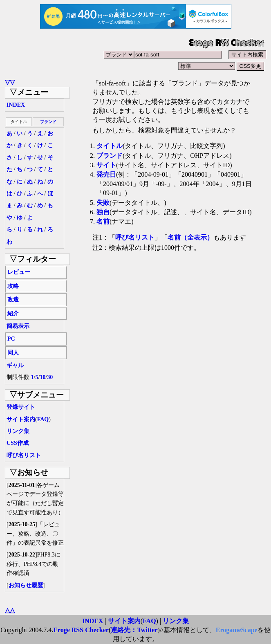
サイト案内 (21, 419)
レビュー (19, 272)
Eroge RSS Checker (81, 630)
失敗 (103, 203)
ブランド (48, 122)
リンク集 (18, 431)
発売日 (106, 174)
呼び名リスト (24, 455)
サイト (106, 165)
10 (43, 377)
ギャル (15, 365)
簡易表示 (18, 326)
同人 (13, 353)
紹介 (13, 313)
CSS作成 (18, 443)
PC (11, 339)
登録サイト (21, 407)
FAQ (43, 419)
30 (50, 377)
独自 (103, 212)
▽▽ (10, 82)
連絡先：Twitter (134, 630)
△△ (10, 610)
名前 (103, 221)
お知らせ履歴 (26, 585)
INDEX (16, 105)
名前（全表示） (190, 237)
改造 (13, 300)
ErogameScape (237, 630)
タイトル (110, 146)
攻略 (13, 286)
